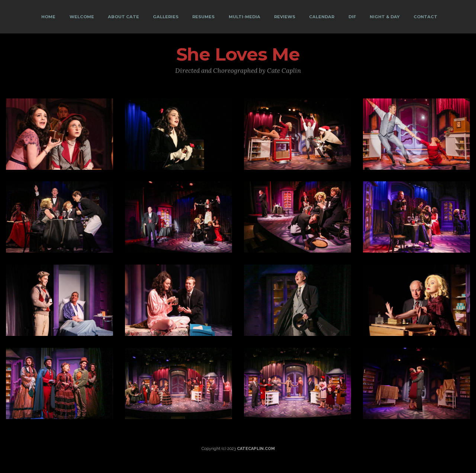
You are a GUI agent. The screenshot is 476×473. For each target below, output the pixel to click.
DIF (352, 17)
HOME (48, 17)
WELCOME (82, 17)
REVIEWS (285, 17)
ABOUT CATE (123, 17)
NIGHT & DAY (385, 17)
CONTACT (425, 17)
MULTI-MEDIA (245, 17)
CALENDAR (322, 17)
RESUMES (203, 17)
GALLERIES (166, 17)
